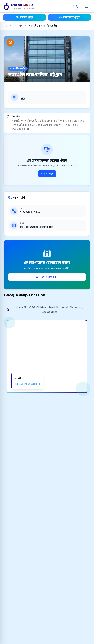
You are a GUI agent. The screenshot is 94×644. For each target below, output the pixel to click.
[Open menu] (86, 6)
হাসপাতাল (18, 26)
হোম (6, 26)
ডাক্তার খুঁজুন (25, 17)
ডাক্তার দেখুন (47, 174)
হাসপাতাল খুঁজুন (69, 17)
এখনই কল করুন (47, 277)
